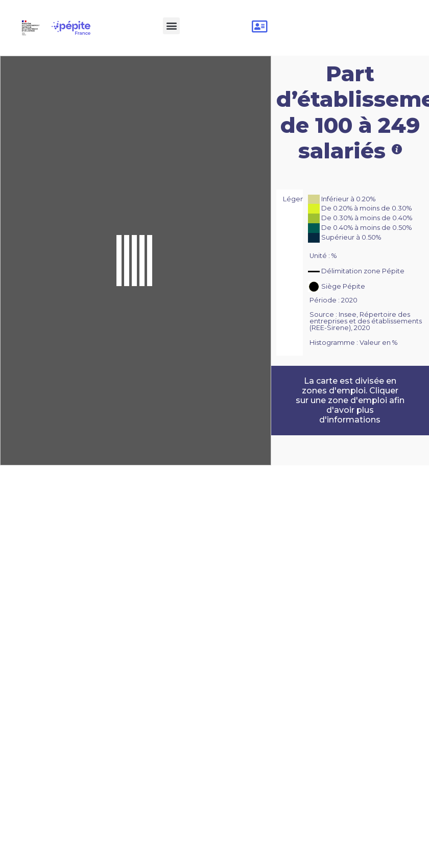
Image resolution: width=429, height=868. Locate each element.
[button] (171, 26)
